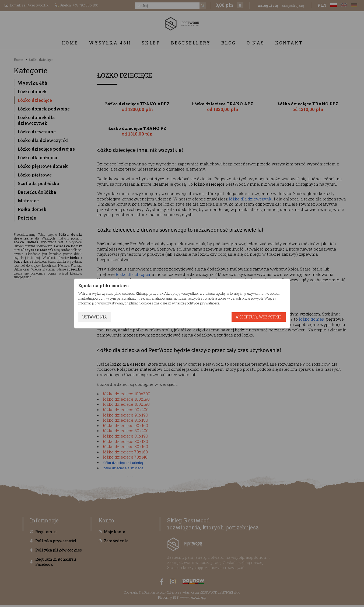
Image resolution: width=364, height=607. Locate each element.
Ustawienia (95, 317)
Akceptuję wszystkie (259, 317)
